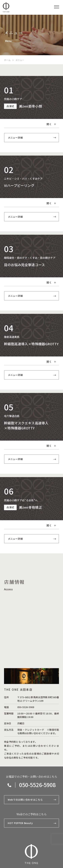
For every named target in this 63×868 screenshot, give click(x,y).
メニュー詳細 (32, 138)
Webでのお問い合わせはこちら (32, 800)
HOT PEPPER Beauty (32, 823)
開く (52, 124)
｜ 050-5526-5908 (32, 785)
